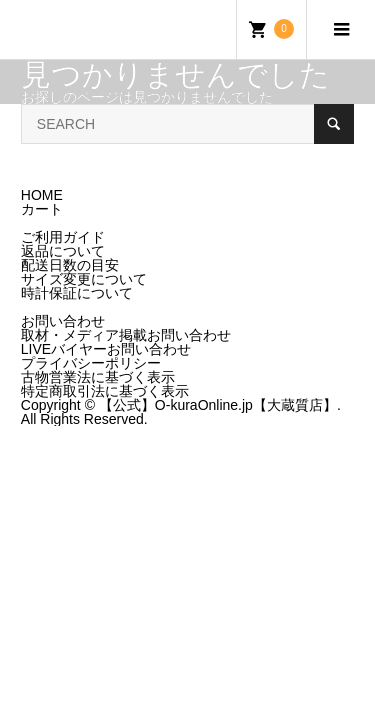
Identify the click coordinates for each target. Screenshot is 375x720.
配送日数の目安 (70, 265)
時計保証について (77, 293)
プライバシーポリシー (91, 363)
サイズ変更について (84, 279)
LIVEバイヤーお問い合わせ (106, 349)
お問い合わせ (63, 321)
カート (42, 209)
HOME (42, 195)
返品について (63, 251)
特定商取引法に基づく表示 (105, 391)
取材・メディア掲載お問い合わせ (126, 335)
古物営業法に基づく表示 (98, 377)
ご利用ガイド (63, 237)
